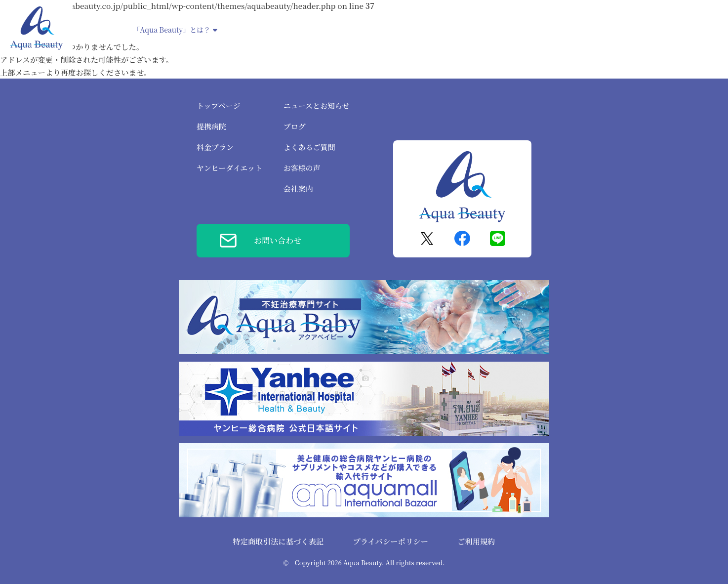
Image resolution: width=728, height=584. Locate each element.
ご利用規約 (476, 541)
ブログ (295, 126)
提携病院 (246, 30)
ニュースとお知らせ (317, 105)
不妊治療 (345, 30)
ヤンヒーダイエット (404, 30)
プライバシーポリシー (390, 541)
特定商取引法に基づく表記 (278, 541)
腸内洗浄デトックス (481, 30)
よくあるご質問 (309, 147)
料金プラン (215, 147)
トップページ (219, 105)
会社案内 (298, 188)
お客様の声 (302, 168)
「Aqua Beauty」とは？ (175, 30)
